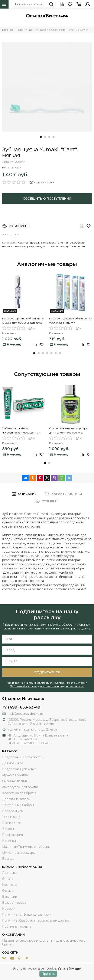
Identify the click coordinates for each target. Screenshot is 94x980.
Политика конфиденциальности (27, 915)
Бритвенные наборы (18, 805)
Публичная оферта (17, 926)
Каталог (23, 243)
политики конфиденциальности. (62, 686)
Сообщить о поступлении (47, 199)
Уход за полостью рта (50, 246)
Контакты (9, 885)
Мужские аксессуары (19, 853)
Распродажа (12, 823)
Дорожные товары (43, 243)
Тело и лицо (65, 243)
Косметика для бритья (19, 793)
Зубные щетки (75, 246)
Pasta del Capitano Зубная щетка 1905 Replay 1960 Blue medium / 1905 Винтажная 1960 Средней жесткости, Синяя (23, 321)
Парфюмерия (12, 835)
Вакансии (10, 897)
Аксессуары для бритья (20, 787)
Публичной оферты (24, 686)
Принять (48, 974)
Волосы (8, 829)
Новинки (9, 841)
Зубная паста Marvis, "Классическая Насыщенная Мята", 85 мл (21, 431)
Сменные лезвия (15, 781)
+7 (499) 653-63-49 (21, 707)
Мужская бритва (15, 775)
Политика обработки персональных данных (36, 921)
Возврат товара (14, 903)
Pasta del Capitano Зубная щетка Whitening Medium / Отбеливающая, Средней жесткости (70, 321)
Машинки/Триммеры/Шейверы (26, 847)
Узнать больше (69, 968)
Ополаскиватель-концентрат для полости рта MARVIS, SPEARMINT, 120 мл (69, 431)
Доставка (9, 873)
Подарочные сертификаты (23, 757)
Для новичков (13, 763)
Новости (9, 909)
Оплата (8, 879)
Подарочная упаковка (19, 769)
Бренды (8, 859)
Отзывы (8, 891)
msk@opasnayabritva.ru (25, 714)
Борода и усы (13, 811)
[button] (41, 137)
